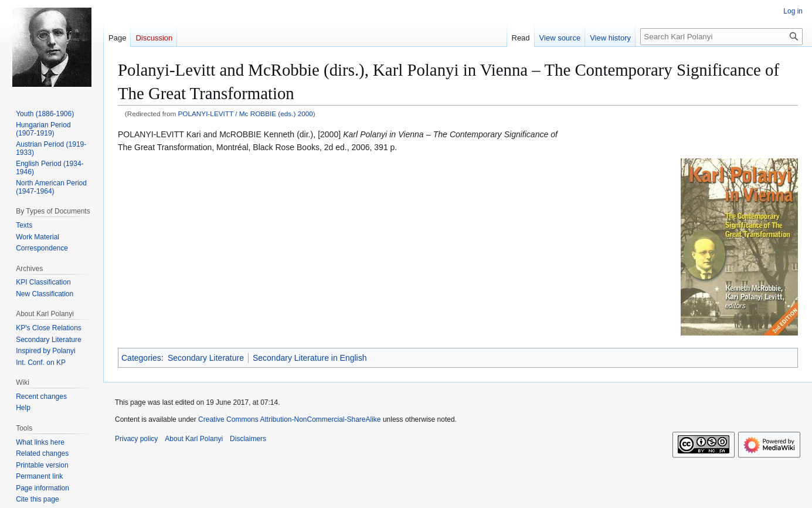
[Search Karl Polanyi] (721, 37)
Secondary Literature (206, 358)
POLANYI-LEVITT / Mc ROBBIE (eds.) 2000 (246, 114)
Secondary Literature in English (310, 358)
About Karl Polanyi (194, 439)
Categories (141, 358)
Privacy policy (136, 439)
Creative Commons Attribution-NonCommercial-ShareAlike (289, 419)
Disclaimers (248, 439)
